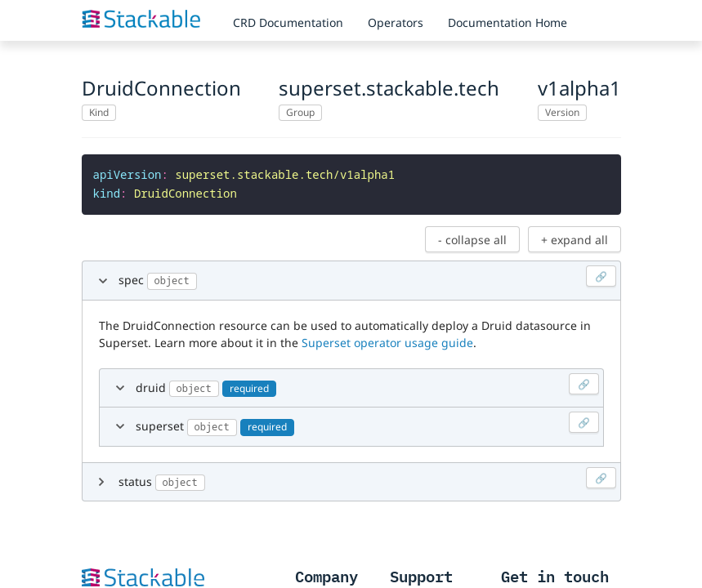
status (367, 476)
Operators (396, 22)
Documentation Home (507, 22)
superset (367, 420)
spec (367, 274)
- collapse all (472, 236)
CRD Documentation (288, 22)
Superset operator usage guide (387, 339)
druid (367, 382)
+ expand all (575, 236)
